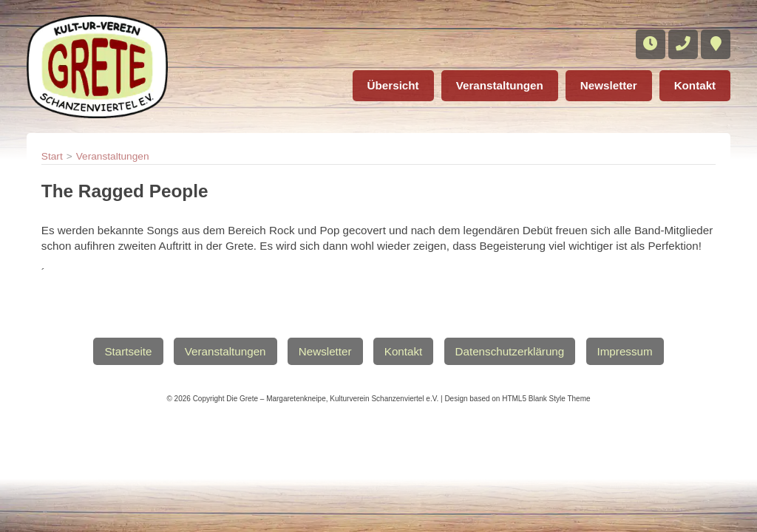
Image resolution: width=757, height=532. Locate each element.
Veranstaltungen (500, 85)
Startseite (128, 351)
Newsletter (609, 85)
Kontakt (695, 85)
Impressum (625, 351)
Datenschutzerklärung (510, 351)
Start (52, 156)
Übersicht (393, 85)
